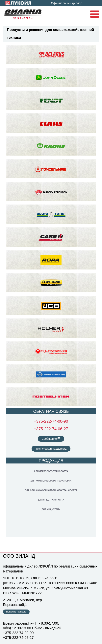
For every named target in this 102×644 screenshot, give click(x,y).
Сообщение (51, 438)
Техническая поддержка (51, 449)
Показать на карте (16, 612)
